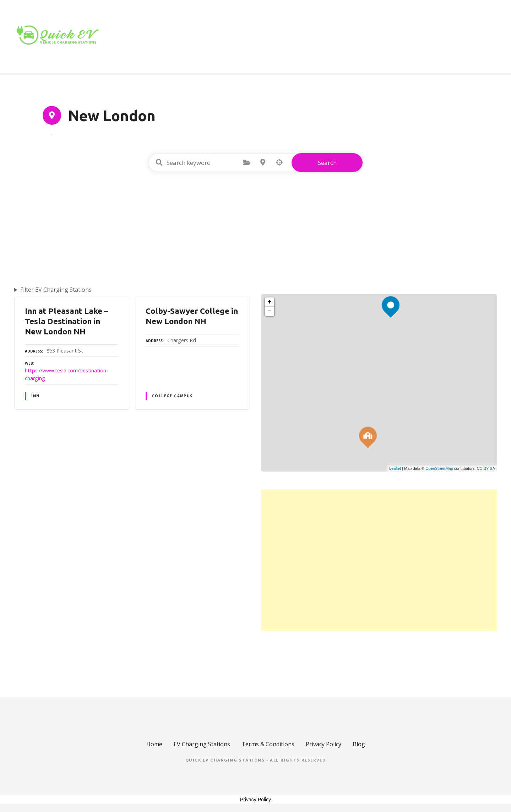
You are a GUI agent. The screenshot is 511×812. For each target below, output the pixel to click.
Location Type (404, 37)
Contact (479, 37)
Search (327, 163)
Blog (448, 37)
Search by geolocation (279, 162)
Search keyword (159, 162)
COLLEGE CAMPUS (172, 396)
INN (35, 396)
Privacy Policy (324, 744)
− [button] (270, 311)
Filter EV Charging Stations (56, 290)
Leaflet (395, 468)
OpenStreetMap (439, 468)
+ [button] (270, 302)
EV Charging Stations (202, 744)
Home (358, 37)
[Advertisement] (256, 227)
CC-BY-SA (486, 468)
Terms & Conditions (268, 744)
